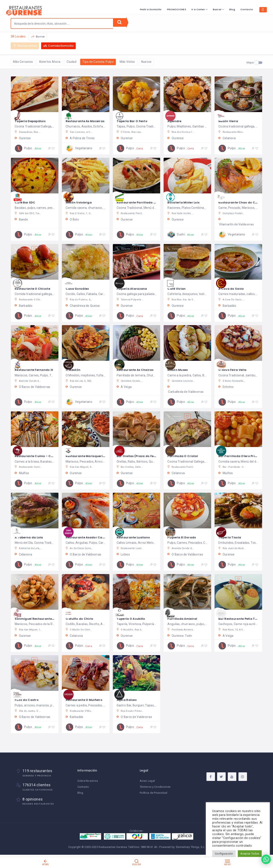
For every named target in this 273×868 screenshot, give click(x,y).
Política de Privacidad (153, 795)
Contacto (224, 9)
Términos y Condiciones (155, 789)
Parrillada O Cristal (185, 456)
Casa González (79, 289)
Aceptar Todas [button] (250, 854)
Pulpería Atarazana (134, 289)
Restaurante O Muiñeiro (87, 700)
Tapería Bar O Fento (135, 121)
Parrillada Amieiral (184, 619)
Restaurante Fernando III (37, 370)
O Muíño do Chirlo (82, 619)
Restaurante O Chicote (35, 289)
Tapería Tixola (232, 538)
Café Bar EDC (27, 202)
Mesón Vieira (230, 121)
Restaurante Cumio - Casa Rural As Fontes (53, 456)
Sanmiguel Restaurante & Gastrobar (48, 619)
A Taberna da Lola (31, 538)
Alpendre (176, 121)
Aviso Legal (147, 783)
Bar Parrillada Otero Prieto (242, 456)
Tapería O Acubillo (133, 619)
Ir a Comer (175, 9)
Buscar (194, 9)
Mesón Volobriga (81, 202)
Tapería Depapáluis (33, 121)
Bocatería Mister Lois (187, 202)
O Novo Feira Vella (235, 370)
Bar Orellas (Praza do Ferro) (142, 456)
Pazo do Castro (29, 700)
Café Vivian (178, 289)
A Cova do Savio (233, 289)
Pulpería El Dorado (184, 538)
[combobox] (62, 23)
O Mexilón (74, 370)
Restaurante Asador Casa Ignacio (96, 538)
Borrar (38, 39)
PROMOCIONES (154, 9)
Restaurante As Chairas (138, 370)
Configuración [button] (224, 854)
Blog (209, 9)
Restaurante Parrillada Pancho (144, 202)
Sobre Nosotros (88, 783)
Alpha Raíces (128, 700)
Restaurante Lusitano (136, 538)
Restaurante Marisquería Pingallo (96, 456)
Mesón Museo (180, 370)
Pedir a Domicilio (128, 9)
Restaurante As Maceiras (88, 121)
